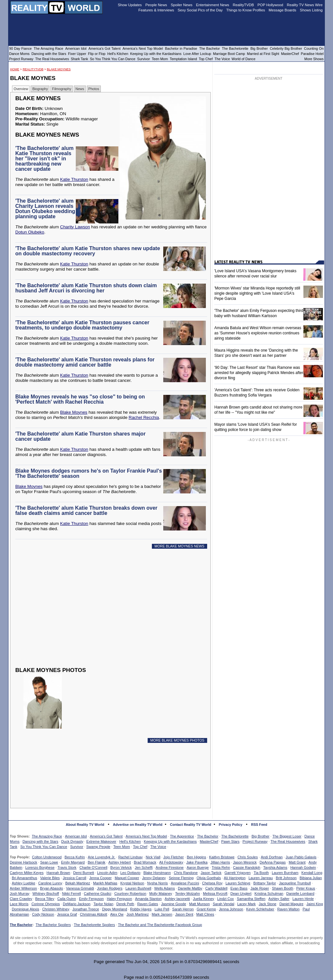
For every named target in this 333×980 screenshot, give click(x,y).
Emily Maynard (73, 862)
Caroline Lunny (50, 883)
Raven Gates (148, 904)
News (80, 89)
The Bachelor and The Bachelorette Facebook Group (160, 925)
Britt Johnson (286, 878)
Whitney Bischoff (46, 893)
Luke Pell (162, 909)
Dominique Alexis (25, 909)
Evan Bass (239, 888)
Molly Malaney (161, 893)
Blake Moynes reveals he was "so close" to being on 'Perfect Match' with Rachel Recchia (80, 399)
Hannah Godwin (303, 867)
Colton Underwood (47, 857)
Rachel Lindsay (131, 857)
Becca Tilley (45, 899)
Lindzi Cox (226, 899)
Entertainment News (213, 5)
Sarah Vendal (223, 904)
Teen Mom (121, 847)
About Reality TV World (85, 825)
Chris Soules (247, 857)
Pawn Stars (230, 841)
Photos (94, 89)
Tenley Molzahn (188, 893)
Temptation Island (183, 59)
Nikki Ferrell (72, 893)
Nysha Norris (158, 883)
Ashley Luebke (23, 883)
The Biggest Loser (287, 836)
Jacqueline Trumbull (295, 883)
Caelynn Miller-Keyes (27, 873)
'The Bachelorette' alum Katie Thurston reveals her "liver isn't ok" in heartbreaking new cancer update (44, 159)
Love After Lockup (197, 54)
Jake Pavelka (197, 862)
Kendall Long (312, 873)
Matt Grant (297, 862)
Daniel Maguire (291, 904)
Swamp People (98, 847)
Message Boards (282, 10)
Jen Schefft (144, 867)
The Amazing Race (47, 836)
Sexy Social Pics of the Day (200, 10)
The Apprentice (182, 836)
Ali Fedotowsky (171, 862)
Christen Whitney (56, 909)
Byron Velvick (121, 867)
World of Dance (243, 59)
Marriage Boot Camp (229, 54)
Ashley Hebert (120, 862)
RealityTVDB (33, 69)
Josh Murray (20, 893)
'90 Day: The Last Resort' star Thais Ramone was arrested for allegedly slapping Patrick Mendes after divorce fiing (259, 373)
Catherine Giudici (98, 893)
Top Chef (140, 847)
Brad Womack (145, 862)
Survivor (77, 847)
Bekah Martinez (78, 883)
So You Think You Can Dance (44, 847)
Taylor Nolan (103, 904)
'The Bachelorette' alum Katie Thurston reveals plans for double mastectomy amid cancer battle (85, 362)
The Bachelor (208, 836)
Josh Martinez (138, 914)
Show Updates (130, 5)
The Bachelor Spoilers (53, 925)
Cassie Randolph (247, 867)
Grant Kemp (206, 909)
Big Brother (260, 836)
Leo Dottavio (130, 873)
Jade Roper (260, 888)
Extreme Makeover (101, 841)
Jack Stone (268, 904)
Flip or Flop (97, 54)
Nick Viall (153, 857)
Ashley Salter (279, 899)
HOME (15, 69)
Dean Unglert (241, 893)
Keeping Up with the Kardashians (170, 841)
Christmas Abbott (94, 914)
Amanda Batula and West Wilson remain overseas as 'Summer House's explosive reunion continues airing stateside (258, 333)
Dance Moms (19, 54)
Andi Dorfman (272, 857)
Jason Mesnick (245, 862)
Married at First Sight (263, 54)
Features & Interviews (156, 10)
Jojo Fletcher (173, 857)
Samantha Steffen (251, 899)
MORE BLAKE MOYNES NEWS (179, 546)
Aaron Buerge (198, 867)
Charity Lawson (75, 227)
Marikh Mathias (105, 883)
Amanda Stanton (148, 899)
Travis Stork (67, 867)
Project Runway (255, 841)
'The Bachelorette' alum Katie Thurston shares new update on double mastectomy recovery (88, 251)
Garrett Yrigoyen (238, 873)
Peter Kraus (306, 888)
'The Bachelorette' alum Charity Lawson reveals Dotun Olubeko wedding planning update (45, 209)
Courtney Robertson (130, 893)
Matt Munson (200, 904)
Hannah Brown (58, 873)
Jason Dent (184, 914)
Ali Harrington (235, 878)
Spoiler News (182, 5)
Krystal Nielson (132, 883)
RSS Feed (259, 825)
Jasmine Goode (173, 904)
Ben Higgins (196, 857)
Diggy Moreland (115, 909)
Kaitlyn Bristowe (222, 857)
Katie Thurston (74, 179)
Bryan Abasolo (52, 888)
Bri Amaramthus (24, 878)
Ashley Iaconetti (177, 899)
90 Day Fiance (20, 48)
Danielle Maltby (190, 888)
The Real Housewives (288, 841)
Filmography (62, 89)
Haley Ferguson (119, 899)
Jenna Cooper (100, 878)
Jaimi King (315, 904)
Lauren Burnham (285, 873)
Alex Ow (117, 914)
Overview (21, 89)
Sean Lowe (49, 862)
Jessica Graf (67, 914)
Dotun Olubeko (30, 232)
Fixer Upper (77, 54)
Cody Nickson (43, 914)
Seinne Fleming (181, 878)
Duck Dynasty (72, 841)
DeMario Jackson (77, 904)
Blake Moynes (59, 69)
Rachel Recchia (144, 417)
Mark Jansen (162, 914)
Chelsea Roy (212, 883)
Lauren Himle (303, 899)
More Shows (314, 59)
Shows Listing (311, 10)
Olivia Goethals (209, 878)
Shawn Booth (282, 888)
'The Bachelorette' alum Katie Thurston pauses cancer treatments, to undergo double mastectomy (82, 325)
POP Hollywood (270, 5)
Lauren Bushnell (139, 888)
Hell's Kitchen (130, 841)
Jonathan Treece (86, 909)
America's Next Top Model (146, 836)
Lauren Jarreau (261, 878)
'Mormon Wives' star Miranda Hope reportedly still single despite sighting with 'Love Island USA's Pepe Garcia (257, 293)
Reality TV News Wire (305, 5)
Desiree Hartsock (23, 862)
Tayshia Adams (275, 867)
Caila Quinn (67, 899)
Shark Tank (80, 59)
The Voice (158, 847)
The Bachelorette (235, 836)
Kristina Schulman (269, 893)
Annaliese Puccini (185, 883)
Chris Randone (186, 873)
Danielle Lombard (300, 893)
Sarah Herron (183, 909)
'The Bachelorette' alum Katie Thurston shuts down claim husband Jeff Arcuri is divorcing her (86, 288)
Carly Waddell (216, 888)
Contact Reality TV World (191, 825)
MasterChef (209, 841)
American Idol (76, 836)
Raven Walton (289, 909)
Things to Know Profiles (246, 10)
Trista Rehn (221, 867)
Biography (40, 89)
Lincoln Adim (107, 873)
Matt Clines (205, 914)
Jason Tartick (211, 873)
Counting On (314, 48)
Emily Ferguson (91, 899)
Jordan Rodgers (110, 888)
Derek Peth (125, 904)
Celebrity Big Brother (286, 48)
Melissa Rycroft (215, 893)
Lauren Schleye (238, 883)
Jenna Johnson (231, 909)
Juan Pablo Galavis (301, 857)
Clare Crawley (21, 899)
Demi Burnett (84, 873)
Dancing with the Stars (40, 841)
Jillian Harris (220, 862)
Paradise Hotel (312, 54)
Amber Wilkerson (23, 888)
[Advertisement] (112, 613)
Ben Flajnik (97, 862)
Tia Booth (261, 873)
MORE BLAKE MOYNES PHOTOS (177, 740)
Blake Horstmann (157, 873)
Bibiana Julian (311, 878)
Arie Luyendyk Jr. (101, 857)
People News (156, 5)
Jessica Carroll (74, 878)
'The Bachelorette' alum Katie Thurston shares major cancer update (80, 436)
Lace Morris (19, 904)
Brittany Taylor (265, 883)
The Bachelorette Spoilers (94, 925)
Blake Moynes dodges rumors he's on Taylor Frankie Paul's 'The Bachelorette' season (89, 473)
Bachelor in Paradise (181, 48)
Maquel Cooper (127, 878)
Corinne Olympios (46, 904)
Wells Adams (164, 888)
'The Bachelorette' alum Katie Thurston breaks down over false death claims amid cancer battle (86, 510)
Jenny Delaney (154, 878)
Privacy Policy (231, 825)
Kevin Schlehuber (260, 909)
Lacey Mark (247, 904)
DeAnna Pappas (273, 862)
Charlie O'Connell (93, 867)
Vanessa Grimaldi (80, 888)
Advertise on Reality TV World (138, 825)
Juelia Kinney (203, 899)
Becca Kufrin (75, 857)
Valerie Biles (50, 878)
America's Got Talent (106, 836)
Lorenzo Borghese (40, 867)
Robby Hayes (141, 909)
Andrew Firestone (169, 867)
